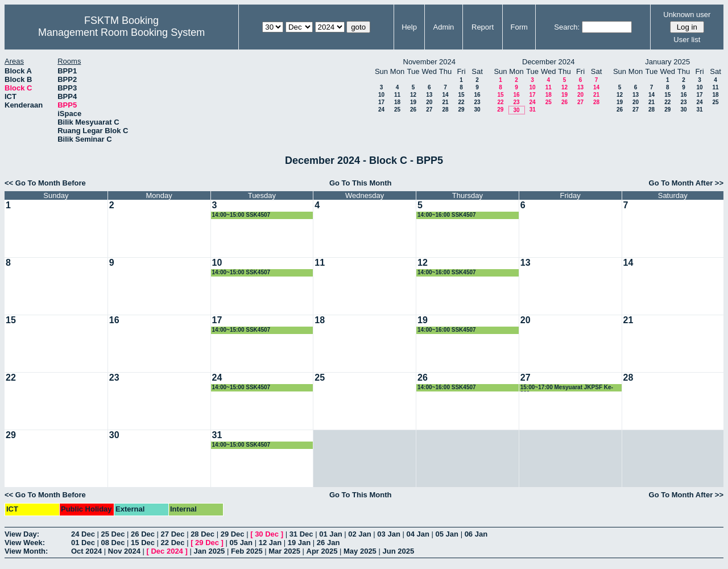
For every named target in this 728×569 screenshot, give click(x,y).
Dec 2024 (167, 551)
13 (429, 95)
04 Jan (417, 534)
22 (461, 102)
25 (397, 110)
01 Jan (330, 534)
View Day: (22, 534)
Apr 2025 (322, 551)
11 (397, 95)
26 (413, 110)
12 (413, 95)
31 (533, 110)
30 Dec (267, 534)
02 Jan (359, 534)
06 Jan (476, 534)
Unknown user (687, 15)
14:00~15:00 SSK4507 (241, 215)
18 (397, 102)
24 (381, 110)
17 (381, 102)
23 (477, 102)
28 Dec (202, 534)
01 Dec (83, 543)
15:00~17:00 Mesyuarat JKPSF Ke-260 (567, 388)
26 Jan (328, 543)
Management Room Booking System (121, 32)
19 (413, 102)
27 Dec (173, 534)
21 (445, 102)
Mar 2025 (284, 551)
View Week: (25, 543)
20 (429, 102)
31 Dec (301, 534)
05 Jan (447, 534)
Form (519, 27)
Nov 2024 (124, 551)
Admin (443, 27)
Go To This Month (361, 183)
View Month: (26, 551)
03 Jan (388, 534)
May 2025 (360, 551)
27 (429, 110)
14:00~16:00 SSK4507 (447, 215)
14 (445, 95)
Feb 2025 (247, 551)
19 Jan (299, 543)
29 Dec (233, 534)
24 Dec (83, 534)
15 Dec (143, 543)
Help (409, 27)
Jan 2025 (209, 551)
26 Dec (143, 534)
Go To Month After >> (686, 183)
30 (477, 110)
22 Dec (173, 543)
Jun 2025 (398, 551)
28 (445, 110)
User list (687, 40)
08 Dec (113, 543)
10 (381, 95)
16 (477, 95)
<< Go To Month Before (45, 183)
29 (461, 110)
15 (461, 95)
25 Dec (113, 534)
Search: (567, 27)
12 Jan (270, 543)
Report (483, 27)
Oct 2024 (86, 551)
